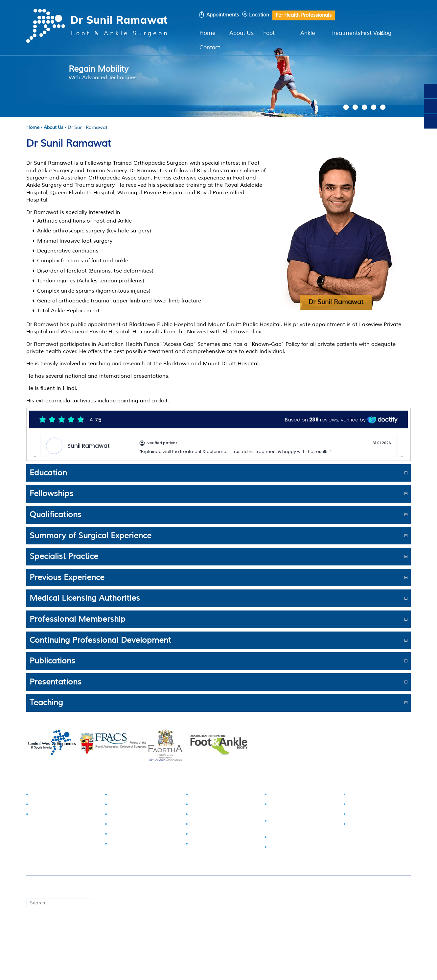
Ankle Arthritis (207, 845)
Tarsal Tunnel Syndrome (219, 795)
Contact (210, 48)
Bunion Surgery (288, 795)
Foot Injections (366, 795)
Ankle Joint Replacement (299, 838)
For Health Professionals (304, 15)
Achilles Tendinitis (212, 835)
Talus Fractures (208, 805)
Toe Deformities (128, 815)
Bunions (119, 795)
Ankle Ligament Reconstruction (288, 825)
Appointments (223, 15)
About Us (241, 33)
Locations (93, 932)
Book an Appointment (52, 932)
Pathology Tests (49, 815)
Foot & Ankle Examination (61, 795)
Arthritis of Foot (128, 825)
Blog (386, 33)
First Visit (372, 33)
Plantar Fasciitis (128, 835)
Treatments (345, 33)
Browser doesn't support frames (218, 433)
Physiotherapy (365, 805)
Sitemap (222, 932)
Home (207, 33)
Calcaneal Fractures (214, 815)
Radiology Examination (58, 805)
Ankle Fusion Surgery (294, 848)
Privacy (200, 932)
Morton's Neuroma (132, 845)
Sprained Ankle (208, 825)
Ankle (308, 33)
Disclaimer (175, 932)
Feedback (247, 932)
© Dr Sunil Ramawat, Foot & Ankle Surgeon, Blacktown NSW (300, 887)
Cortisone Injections (371, 815)
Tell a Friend (276, 932)
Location (259, 15)
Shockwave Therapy (372, 825)
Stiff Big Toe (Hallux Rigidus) (143, 805)
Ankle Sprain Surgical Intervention (294, 809)
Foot (269, 33)
